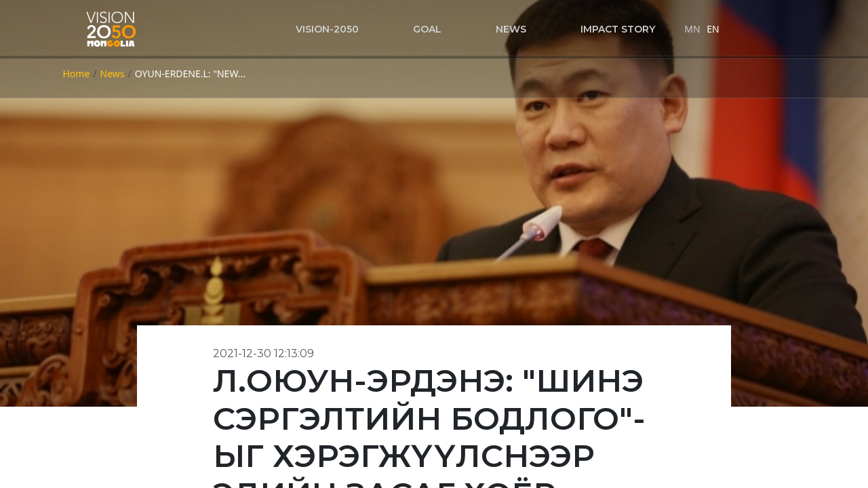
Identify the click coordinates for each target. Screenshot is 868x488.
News (511, 29)
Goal (427, 29)
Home (77, 74)
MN (692, 29)
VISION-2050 (327, 29)
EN (713, 29)
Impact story (618, 29)
